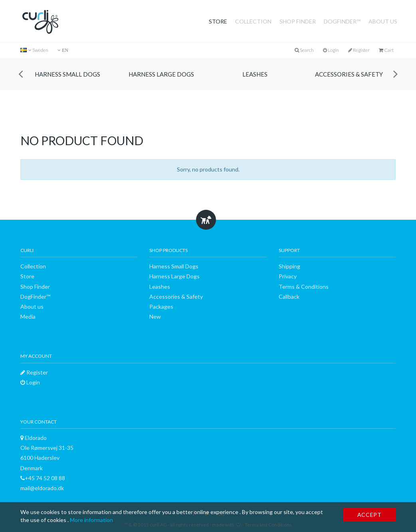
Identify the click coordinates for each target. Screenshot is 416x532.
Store (218, 21)
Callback (289, 297)
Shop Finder (298, 21)
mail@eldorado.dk (42, 488)
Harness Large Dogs (161, 74)
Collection (253, 21)
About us (383, 21)
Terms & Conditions (304, 287)
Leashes (255, 74)
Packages (161, 306)
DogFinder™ (342, 21)
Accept (369, 515)
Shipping (289, 266)
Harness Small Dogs (67, 74)
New (155, 316)
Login (331, 50)
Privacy (288, 276)
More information (91, 520)
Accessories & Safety (349, 74)
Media (28, 316)
